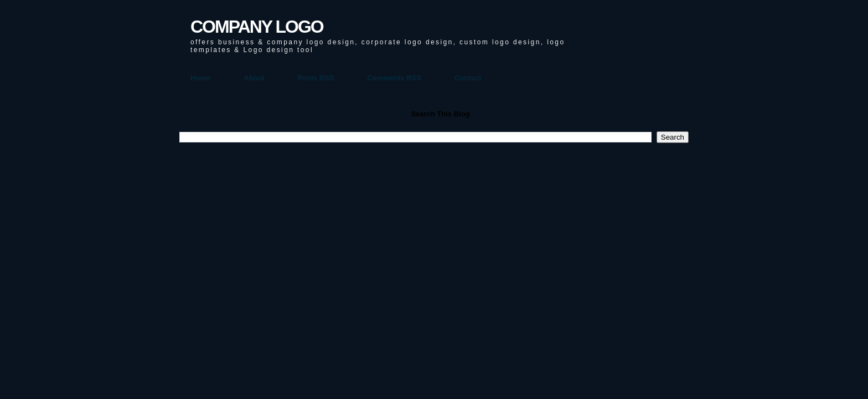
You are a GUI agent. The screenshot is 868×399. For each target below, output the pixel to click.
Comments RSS (394, 78)
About (254, 78)
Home (200, 78)
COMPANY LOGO (257, 27)
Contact (468, 78)
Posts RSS (316, 78)
